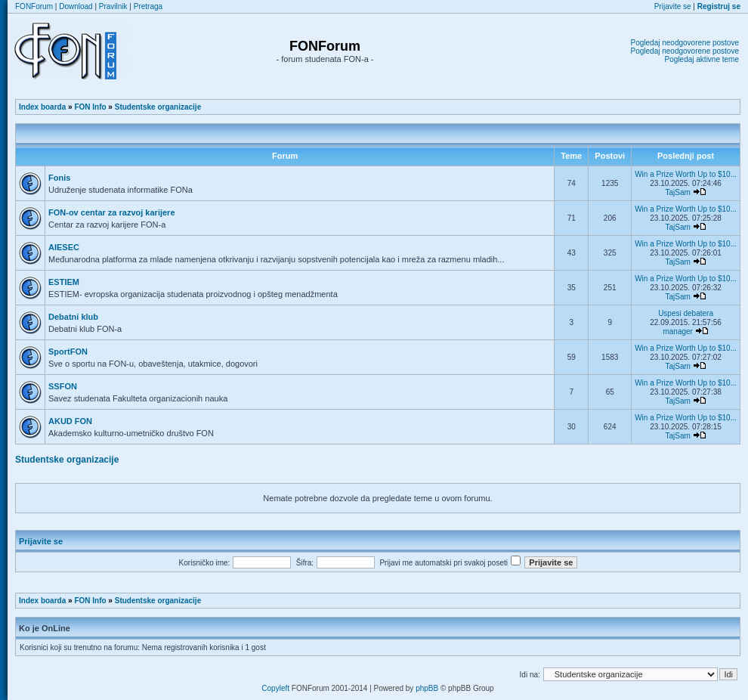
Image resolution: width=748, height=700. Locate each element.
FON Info (90, 107)
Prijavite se (673, 6)
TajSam (677, 192)
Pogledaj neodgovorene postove (685, 43)
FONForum (34, 6)
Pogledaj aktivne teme (702, 59)
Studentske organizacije (158, 107)
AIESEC (64, 247)
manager (677, 331)
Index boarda (42, 107)
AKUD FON (70, 421)
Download (76, 6)
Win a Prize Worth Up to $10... (686, 174)
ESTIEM (64, 282)
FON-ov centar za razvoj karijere (112, 212)
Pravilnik (113, 6)
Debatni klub (73, 317)
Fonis (59, 178)
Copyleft (275, 688)
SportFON (68, 352)
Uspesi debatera (686, 313)
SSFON (63, 386)
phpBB (427, 688)
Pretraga (148, 6)
